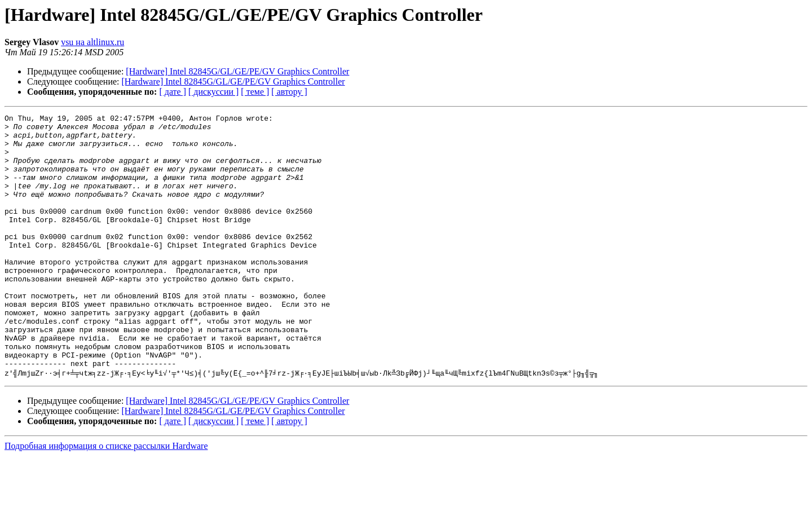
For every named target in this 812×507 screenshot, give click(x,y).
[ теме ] (255, 92)
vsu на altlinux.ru (92, 42)
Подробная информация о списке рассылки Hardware (106, 497)
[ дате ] (173, 92)
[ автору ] (289, 92)
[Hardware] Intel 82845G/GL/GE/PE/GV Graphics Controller (237, 71)
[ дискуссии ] (213, 92)
